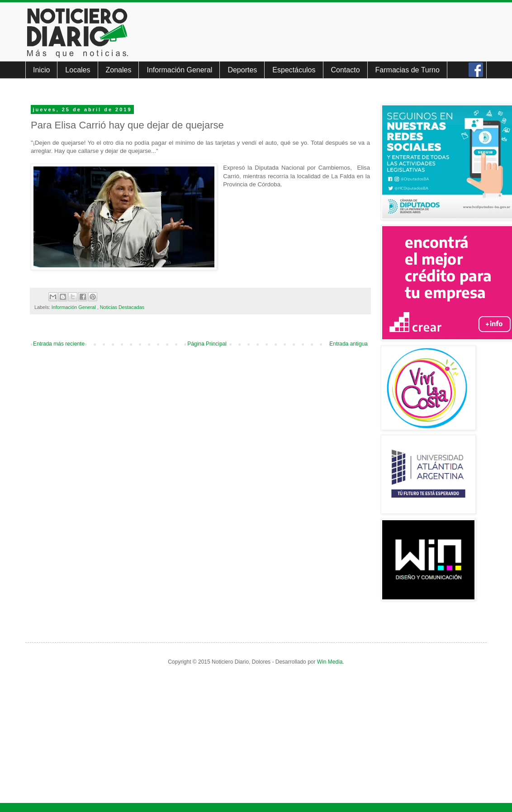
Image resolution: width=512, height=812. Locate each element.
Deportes (242, 70)
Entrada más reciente (59, 344)
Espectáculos (294, 70)
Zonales (119, 70)
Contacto (346, 70)
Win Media (330, 662)
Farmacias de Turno (408, 70)
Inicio (41, 70)
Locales (78, 70)
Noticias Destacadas (122, 307)
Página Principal (207, 344)
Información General (179, 70)
